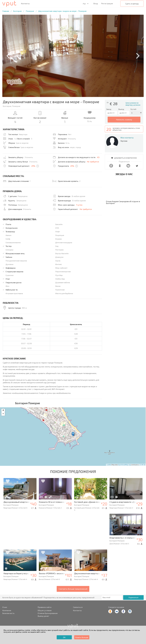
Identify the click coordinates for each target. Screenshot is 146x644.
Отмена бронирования (48, 613)
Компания (7, 610)
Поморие (30, 11)
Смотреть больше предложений (73, 589)
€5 (98, 157)
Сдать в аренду (132, 4)
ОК (64, 637)
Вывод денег (43, 616)
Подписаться (133, 598)
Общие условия (45, 610)
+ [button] (3, 410)
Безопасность (8, 613)
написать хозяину (124, 120)
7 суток (79, 205)
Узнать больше (82, 637)
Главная (6, 11)
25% (33, 166)
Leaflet (109, 465)
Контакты (25, 3)
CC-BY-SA (142, 465)
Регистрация (107, 3)
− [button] (3, 414)
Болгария (17, 11)
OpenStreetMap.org (124, 465)
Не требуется (93, 162)
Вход (96, 3)
